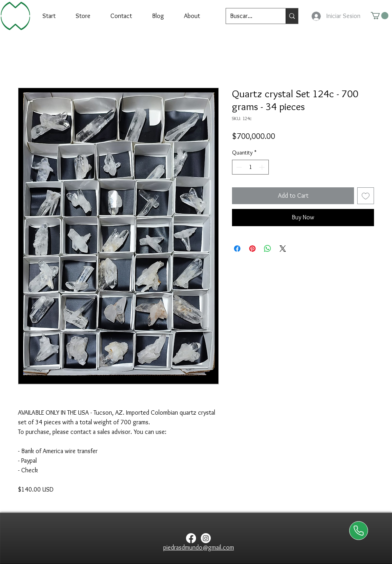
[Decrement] (238, 167)
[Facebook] (191, 538)
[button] (380, 16)
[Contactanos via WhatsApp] (359, 531)
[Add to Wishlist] (366, 196)
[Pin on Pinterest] (252, 249)
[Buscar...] (249, 16)
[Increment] (263, 167)
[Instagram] (206, 538)
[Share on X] (283, 249)
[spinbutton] (250, 167)
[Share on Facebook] (237, 249)
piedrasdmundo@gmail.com (199, 547)
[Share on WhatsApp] (268, 249)
